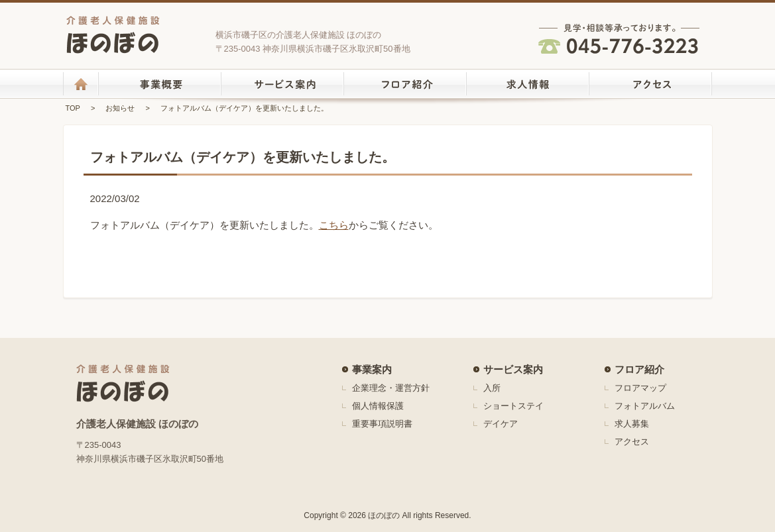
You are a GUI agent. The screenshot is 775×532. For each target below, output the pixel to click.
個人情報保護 (378, 406)
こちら (334, 225)
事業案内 (372, 369)
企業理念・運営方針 (391, 388)
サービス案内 (513, 369)
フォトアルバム (645, 406)
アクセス (632, 442)
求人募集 (632, 424)
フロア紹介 (639, 369)
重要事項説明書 (382, 424)
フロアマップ (640, 388)
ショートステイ (513, 406)
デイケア (501, 424)
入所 (492, 388)
